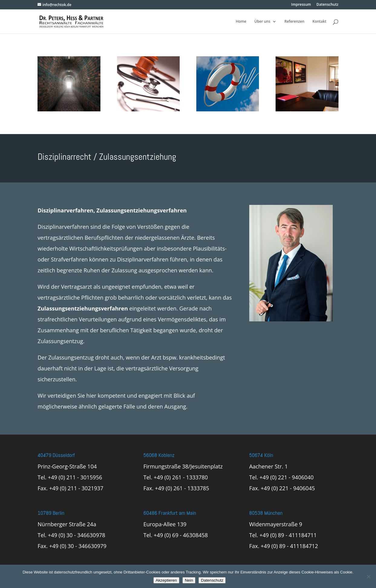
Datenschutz (327, 5)
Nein (189, 580)
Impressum (301, 5)
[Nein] (368, 577)
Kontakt (319, 22)
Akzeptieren (166, 580)
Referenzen (294, 22)
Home (241, 22)
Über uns (262, 22)
